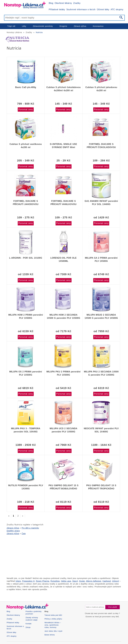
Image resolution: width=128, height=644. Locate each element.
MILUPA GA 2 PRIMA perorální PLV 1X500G (101, 259)
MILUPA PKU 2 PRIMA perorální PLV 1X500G (64, 373)
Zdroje (28, 627)
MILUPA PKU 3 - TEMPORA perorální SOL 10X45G (26, 430)
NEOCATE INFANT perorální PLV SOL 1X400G (101, 430)
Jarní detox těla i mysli (53, 631)
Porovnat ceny (26, 109)
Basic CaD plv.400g (26, 87)
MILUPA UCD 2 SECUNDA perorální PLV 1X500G (64, 430)
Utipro (18, 581)
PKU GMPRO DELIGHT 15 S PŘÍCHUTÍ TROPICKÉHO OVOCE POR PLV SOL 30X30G (101, 487)
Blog (51, 3)
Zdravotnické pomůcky (43, 26)
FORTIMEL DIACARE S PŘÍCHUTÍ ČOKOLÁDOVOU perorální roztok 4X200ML (101, 146)
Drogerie (63, 26)
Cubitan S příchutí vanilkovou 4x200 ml (26, 146)
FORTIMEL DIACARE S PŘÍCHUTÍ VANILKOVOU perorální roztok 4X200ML (64, 203)
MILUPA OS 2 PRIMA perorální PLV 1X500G (26, 373)
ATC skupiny (117, 9)
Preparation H (28, 581)
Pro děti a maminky (30, 528)
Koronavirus (98, 26)
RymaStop (55, 581)
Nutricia (39, 32)
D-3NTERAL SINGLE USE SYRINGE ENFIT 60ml (63, 146)
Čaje (24, 534)
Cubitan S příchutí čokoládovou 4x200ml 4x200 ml (63, 89)
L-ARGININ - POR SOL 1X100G (26, 258)
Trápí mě (11, 26)
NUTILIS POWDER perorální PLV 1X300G (26, 487)
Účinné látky (103, 9)
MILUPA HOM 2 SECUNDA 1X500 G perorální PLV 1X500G (64, 316)
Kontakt (29, 624)
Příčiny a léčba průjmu (53, 619)
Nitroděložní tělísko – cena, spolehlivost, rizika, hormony (53, 625)
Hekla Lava (66, 581)
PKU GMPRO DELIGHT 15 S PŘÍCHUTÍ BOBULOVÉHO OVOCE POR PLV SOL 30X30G (64, 487)
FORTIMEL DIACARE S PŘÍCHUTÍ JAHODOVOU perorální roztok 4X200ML (26, 203)
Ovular (82, 581)
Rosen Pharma (43, 581)
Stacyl (75, 581)
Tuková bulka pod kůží (53, 615)
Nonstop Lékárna (14, 32)
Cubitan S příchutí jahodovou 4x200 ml (101, 89)
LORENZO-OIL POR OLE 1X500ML (63, 259)
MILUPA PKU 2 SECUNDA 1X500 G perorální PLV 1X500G (101, 373)
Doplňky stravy (13, 531)
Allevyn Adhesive (94, 581)
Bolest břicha (50, 635)
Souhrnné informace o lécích (81, 9)
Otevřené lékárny (63, 3)
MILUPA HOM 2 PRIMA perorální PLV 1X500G (26, 316)
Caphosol (107, 581)
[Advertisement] (64, 556)
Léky (24, 26)
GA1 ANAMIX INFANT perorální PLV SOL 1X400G (101, 203)
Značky (77, 3)
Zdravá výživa (80, 26)
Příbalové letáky (57, 9)
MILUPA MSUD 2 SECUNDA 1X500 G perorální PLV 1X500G (101, 316)
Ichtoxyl (116, 581)
